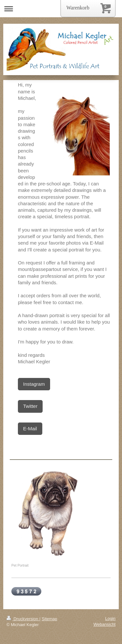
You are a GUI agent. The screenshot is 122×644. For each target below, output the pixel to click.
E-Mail (30, 429)
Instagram (34, 384)
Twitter (30, 406)
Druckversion (23, 619)
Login (110, 618)
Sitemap (49, 619)
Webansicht (104, 624)
